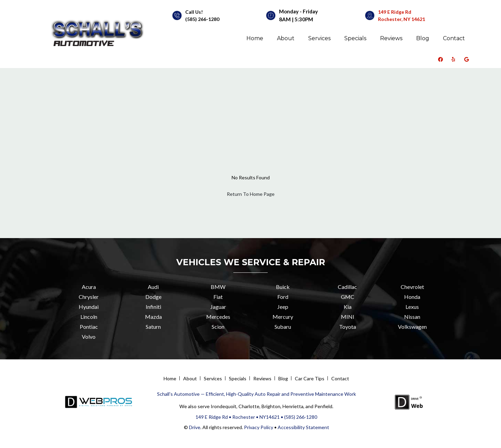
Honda (412, 297)
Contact (454, 38)
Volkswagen (412, 327)
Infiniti (153, 307)
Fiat (218, 297)
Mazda (153, 317)
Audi (153, 287)
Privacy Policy (258, 427)
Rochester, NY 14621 (402, 19)
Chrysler (89, 297)
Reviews (391, 38)
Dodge (153, 297)
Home (255, 38)
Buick (283, 287)
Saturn (153, 327)
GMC (348, 297)
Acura (89, 287)
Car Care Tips (310, 378)
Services (319, 38)
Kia (348, 307)
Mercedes (218, 317)
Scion (218, 327)
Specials (355, 38)
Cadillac (347, 287)
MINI (348, 317)
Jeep (283, 307)
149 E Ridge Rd (395, 12)
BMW (218, 287)
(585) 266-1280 (202, 19)
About (286, 38)
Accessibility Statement (303, 427)
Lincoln (89, 317)
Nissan (412, 317)
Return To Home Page (251, 194)
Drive (195, 427)
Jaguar (218, 307)
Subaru (283, 327)
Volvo (89, 337)
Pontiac (89, 327)
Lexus (412, 307)
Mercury (283, 317)
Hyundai (89, 307)
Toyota (348, 327)
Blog (423, 38)
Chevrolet (412, 287)
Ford (283, 297)
